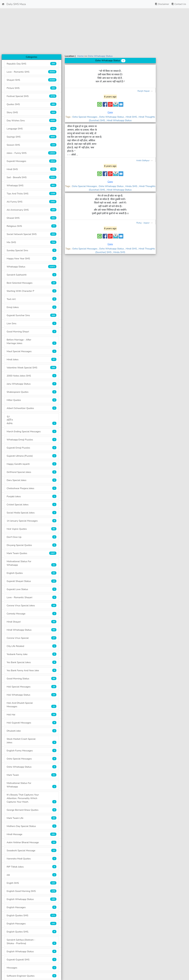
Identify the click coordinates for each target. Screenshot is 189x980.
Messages (32, 968)
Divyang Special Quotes (32, 545)
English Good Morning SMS (32, 891)
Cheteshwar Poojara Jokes (32, 488)
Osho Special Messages (32, 759)
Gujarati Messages (32, 161)
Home (81, 56)
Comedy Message (32, 614)
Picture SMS (32, 88)
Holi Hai (32, 715)
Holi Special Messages (32, 687)
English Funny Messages (32, 751)
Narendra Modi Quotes (32, 859)
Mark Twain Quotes (32, 553)
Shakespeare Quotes (32, 392)
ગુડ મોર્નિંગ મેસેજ (32, 420)
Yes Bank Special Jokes (32, 662)
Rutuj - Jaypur (143, 223)
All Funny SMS (32, 202)
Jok (32, 875)
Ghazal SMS (32, 218)
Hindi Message (32, 834)
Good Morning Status (32, 679)
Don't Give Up (32, 537)
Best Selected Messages (32, 283)
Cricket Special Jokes (32, 505)
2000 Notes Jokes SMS (32, 376)
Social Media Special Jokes (32, 513)
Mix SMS (32, 242)
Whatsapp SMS (32, 185)
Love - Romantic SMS (32, 72)
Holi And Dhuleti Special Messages (32, 705)
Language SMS (32, 129)
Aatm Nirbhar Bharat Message (32, 842)
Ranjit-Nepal (144, 91)
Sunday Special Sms (32, 250)
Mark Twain (32, 775)
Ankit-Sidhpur (143, 160)
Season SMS (32, 145)
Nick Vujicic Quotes (32, 529)
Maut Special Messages (32, 351)
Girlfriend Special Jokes (32, 472)
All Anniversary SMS (32, 210)
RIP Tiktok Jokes (32, 867)
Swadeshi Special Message (32, 850)
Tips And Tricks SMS (32, 194)
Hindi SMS (32, 169)
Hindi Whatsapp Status (32, 630)
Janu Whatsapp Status (32, 384)
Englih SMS (32, 883)
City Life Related (32, 646)
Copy (110, 112)
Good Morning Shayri (32, 332)
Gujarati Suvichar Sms (32, 315)
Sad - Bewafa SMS (32, 177)
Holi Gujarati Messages (32, 723)
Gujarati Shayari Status (32, 581)
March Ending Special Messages (32, 431)
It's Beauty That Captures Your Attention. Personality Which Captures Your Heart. (32, 798)
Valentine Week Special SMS (32, 368)
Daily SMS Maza (14, 4)
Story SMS (32, 112)
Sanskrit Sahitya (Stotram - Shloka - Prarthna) (32, 942)
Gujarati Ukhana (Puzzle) (32, 456)
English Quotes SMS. (32, 932)
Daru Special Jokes (32, 480)
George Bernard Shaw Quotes (32, 810)
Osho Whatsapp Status (32, 767)
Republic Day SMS (32, 64)
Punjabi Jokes (32, 496)
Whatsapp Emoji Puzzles (32, 440)
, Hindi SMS (131, 117)
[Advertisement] (94, 31)
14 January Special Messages (32, 521)
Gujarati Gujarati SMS (32, 960)
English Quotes (32, 573)
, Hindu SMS (131, 186)
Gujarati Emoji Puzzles (32, 448)
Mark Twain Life (32, 818)
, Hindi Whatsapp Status (119, 120)
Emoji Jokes (32, 307)
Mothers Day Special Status (32, 826)
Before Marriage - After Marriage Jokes (32, 342)
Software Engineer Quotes (32, 976)
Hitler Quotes (32, 400)
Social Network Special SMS (32, 234)
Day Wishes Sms (32, 121)
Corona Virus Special (32, 638)
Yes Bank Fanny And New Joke (32, 670)
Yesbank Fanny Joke (32, 654)
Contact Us (179, 4)
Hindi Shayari (32, 622)
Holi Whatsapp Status (32, 695)
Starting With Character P (32, 291)
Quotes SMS (32, 104)
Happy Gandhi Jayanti (32, 464)
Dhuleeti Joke (32, 731)
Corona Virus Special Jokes (32, 605)
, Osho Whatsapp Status (111, 117)
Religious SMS (32, 226)
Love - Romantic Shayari (32, 597)
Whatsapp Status (32, 267)
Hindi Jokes (32, 359)
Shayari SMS (32, 80)
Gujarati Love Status (32, 589)
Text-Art (32, 299)
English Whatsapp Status (32, 899)
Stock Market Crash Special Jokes (32, 741)
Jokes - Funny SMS (32, 153)
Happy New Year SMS (32, 259)
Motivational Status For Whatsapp (32, 563)
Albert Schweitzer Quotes (32, 408)
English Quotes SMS (32, 915)
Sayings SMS (32, 137)
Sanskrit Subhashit (32, 275)
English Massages (32, 907)
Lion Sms (32, 323)
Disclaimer (162, 4)
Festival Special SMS (32, 96)
